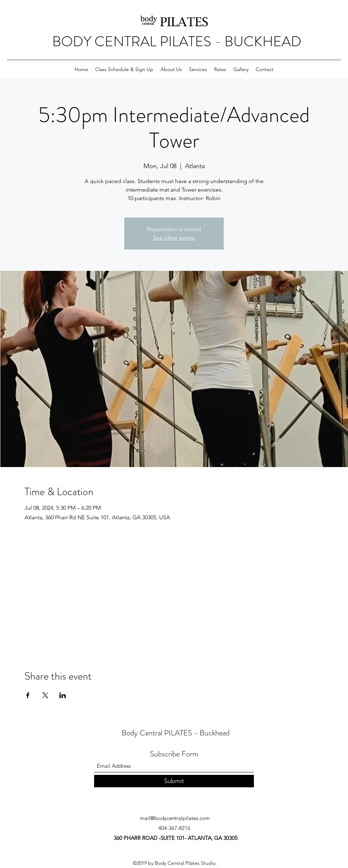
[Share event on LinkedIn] (63, 695)
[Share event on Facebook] (28, 695)
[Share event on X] (45, 695)
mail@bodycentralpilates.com (175, 818)
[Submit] (174, 781)
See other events (174, 238)
